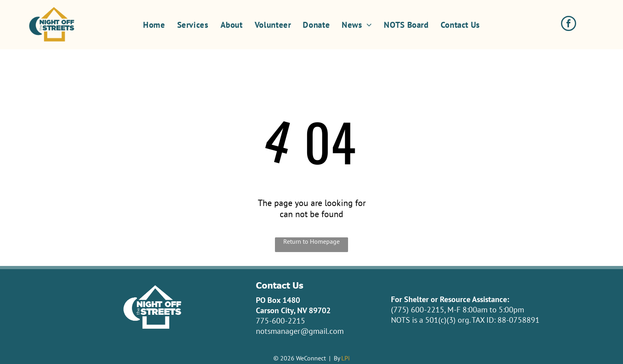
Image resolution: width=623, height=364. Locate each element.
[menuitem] (154, 25)
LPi (345, 358)
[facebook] (569, 24)
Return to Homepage (311, 241)
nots (263, 331)
